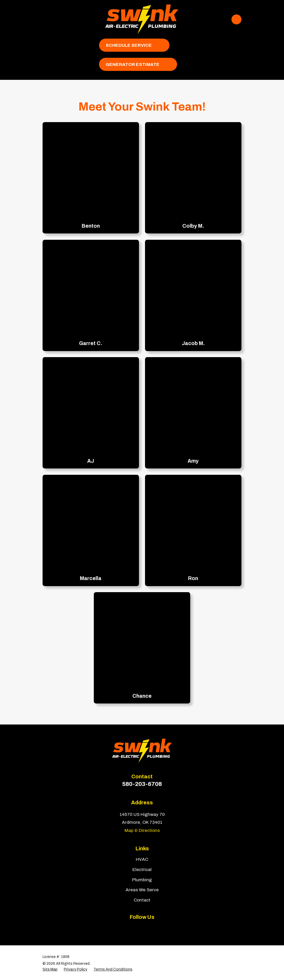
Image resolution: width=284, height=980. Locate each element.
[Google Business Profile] (161, 928)
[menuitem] (50, 969)
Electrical (142, 870)
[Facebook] (123, 928)
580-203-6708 (142, 784)
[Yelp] (136, 928)
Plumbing (142, 880)
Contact (142, 900)
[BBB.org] (148, 928)
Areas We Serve (142, 890)
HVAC (142, 859)
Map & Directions (142, 830)
